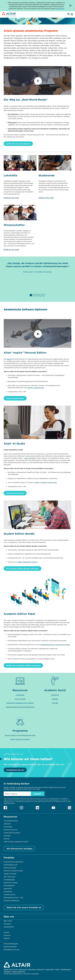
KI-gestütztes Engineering (13, 862)
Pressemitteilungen (11, 944)
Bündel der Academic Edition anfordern (23, 665)
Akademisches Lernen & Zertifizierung (20, 707)
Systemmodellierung (11, 900)
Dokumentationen (10, 830)
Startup (6, 839)
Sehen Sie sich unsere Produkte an (24, 907)
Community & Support (12, 833)
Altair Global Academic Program (16, 842)
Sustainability (9, 927)
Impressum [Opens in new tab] (7, 972)
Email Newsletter (10, 947)
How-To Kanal (20, 699)
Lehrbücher (20, 695)
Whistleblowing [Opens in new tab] (66, 969)
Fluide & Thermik (10, 874)
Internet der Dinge (11, 883)
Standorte (7, 924)
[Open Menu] (72, 14)
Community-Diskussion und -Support (20, 703)
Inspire (9, 359)
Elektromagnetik (10, 868)
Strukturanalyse (10, 894)
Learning (7, 836)
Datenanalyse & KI (11, 865)
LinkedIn (55, 699)
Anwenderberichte (11, 821)
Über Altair (8, 921)
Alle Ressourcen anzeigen (20, 849)
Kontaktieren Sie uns (15, 770)
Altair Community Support (28, 562)
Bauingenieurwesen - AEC (13, 897)
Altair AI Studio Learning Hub (46, 482)
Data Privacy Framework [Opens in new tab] (36, 969)
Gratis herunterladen (15, 398)
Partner (6, 932)
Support (7, 938)
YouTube (55, 703)
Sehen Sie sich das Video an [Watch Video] (18, 144)
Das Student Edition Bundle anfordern (23, 569)
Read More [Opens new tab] (60, 9)
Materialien (8, 889)
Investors (7, 935)
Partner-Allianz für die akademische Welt (20, 735)
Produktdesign (9, 880)
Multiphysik (8, 892)
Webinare (7, 824)
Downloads (8, 827)
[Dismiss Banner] (70, 6)
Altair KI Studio (30, 458)
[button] (31, 295)
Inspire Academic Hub (36, 388)
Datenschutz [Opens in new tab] (23, 969)
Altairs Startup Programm (20, 739)
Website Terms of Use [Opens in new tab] (11, 969)
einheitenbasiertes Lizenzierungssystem (55, 645)
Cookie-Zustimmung (18, 972)
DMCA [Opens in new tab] (57, 969)
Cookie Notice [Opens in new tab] (50, 969)
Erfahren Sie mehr (11, 198)
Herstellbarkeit (9, 886)
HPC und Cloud (9, 877)
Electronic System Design (13, 871)
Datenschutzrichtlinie (9, 803)
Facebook (55, 695)
